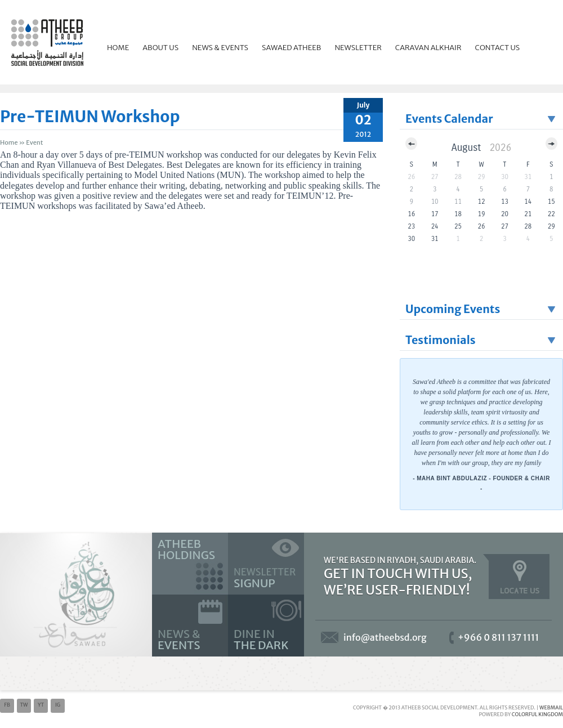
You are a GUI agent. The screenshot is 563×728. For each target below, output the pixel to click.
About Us (160, 48)
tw (24, 705)
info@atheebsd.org (385, 637)
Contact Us (498, 48)
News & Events (220, 48)
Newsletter (358, 48)
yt (41, 705)
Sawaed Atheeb (291, 48)
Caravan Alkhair (428, 48)
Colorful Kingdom (537, 714)
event (34, 142)
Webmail (551, 707)
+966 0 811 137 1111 (499, 637)
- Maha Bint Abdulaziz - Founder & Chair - (481, 483)
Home (118, 48)
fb (7, 705)
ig (58, 705)
